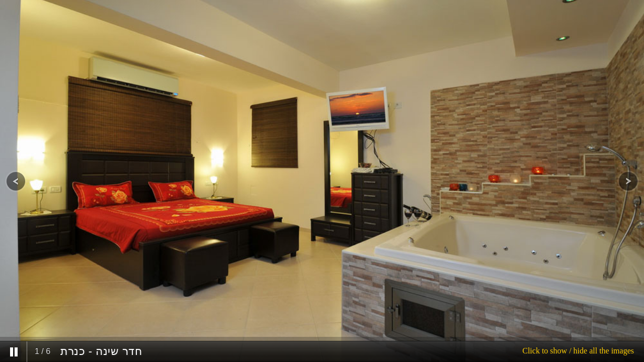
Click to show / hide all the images (578, 351)
